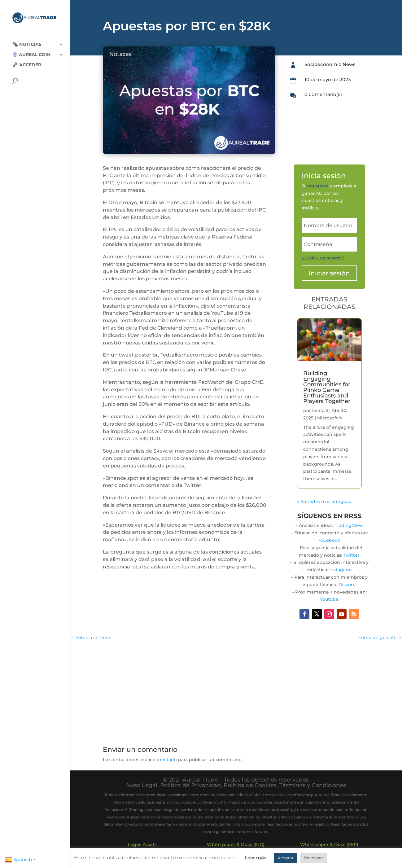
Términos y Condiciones (313, 785)
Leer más (256, 858)
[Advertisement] (236, 691)
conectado (165, 760)
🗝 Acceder (27, 60)
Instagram (341, 570)
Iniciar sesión (329, 273)
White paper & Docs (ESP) (329, 844)
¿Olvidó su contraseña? (323, 258)
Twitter (352, 555)
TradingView (349, 525)
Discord (347, 585)
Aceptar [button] (286, 858)
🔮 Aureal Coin (31, 50)
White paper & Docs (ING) (236, 844)
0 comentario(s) (323, 94)
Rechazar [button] (314, 858)
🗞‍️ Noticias (27, 40)
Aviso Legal (141, 785)
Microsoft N (330, 418)
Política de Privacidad (190, 785)
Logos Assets (142, 844)
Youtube (329, 599)
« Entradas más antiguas (324, 502)
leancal (320, 410)
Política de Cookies (250, 785)
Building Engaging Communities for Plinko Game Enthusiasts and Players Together (327, 387)
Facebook (329, 540)
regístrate (317, 186)
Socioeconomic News (330, 64)
